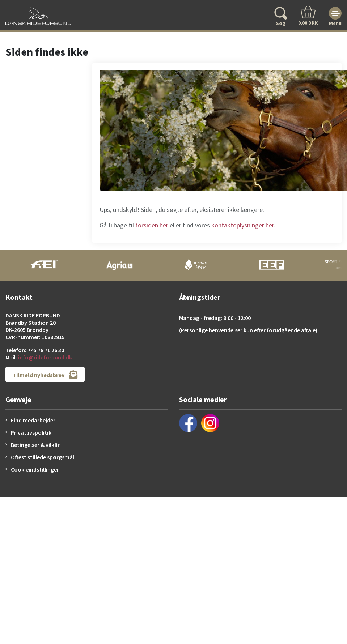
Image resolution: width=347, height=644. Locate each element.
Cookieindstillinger (35, 469)
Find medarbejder (33, 420)
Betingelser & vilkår (35, 445)
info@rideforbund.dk (45, 357)
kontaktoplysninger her (243, 225)
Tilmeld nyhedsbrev (45, 374)
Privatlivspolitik (31, 432)
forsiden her (152, 225)
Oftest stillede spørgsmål (43, 457)
